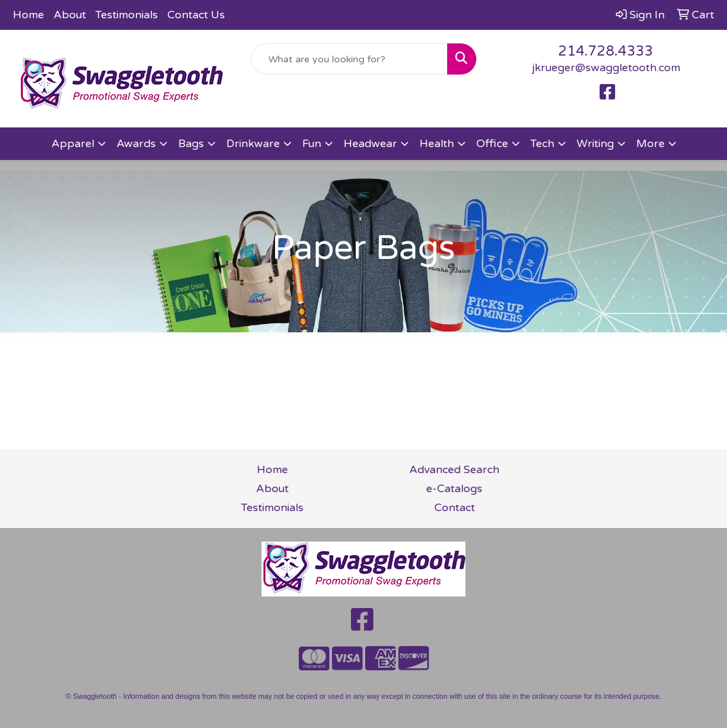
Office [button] (492, 144)
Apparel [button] (73, 144)
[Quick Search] (350, 59)
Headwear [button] (370, 144)
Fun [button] (312, 144)
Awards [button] (136, 144)
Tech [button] (542, 144)
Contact (455, 508)
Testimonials (127, 15)
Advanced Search (454, 470)
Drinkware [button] (253, 144)
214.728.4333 (606, 52)
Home (28, 15)
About (70, 15)
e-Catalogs (454, 489)
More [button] (650, 144)
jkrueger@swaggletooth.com (606, 68)
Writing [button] (595, 144)
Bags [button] (191, 144)
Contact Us (196, 15)
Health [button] (437, 144)
